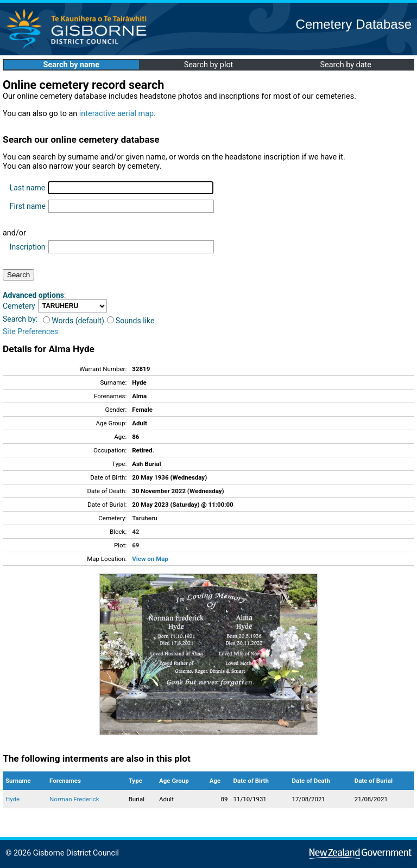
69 (135, 545)
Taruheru (144, 518)
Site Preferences (30, 331)
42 (135, 532)
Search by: (20, 319)
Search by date (345, 65)
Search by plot (209, 65)
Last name (27, 188)
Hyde (12, 799)
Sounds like (131, 321)
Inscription (28, 247)
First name (28, 206)
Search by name (71, 65)
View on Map (150, 559)
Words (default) (74, 321)
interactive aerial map (116, 114)
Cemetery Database (354, 24)
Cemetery (19, 306)
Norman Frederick (74, 799)
